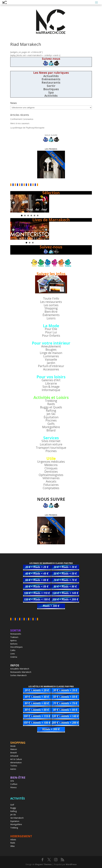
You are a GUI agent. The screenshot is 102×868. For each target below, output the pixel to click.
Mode (13, 746)
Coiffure (14, 784)
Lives (13, 654)
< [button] (14, 203)
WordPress (71, 864)
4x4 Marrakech (17, 818)
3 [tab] (28, 216)
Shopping (51, 308)
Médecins (51, 465)
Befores (14, 644)
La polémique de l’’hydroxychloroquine (27, 128)
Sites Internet (51, 441)
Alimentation (16, 762)
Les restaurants (51, 302)
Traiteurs (14, 637)
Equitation (15, 821)
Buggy (13, 808)
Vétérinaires (51, 478)
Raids (51, 404)
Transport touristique (51, 448)
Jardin (51, 363)
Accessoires (51, 369)
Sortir (51, 86)
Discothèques (16, 647)
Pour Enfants (51, 336)
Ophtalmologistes (51, 475)
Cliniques (51, 468)
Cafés (13, 650)
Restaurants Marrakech (21, 672)
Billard (51, 430)
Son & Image (51, 387)
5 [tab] (34, 216)
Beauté (14, 753)
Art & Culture (16, 759)
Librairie (51, 383)
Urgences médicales (51, 462)
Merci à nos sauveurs (20, 123)
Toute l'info (51, 298)
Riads (13, 843)
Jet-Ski (51, 414)
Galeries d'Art (51, 380)
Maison (14, 749)
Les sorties (51, 305)
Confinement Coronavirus (22, 119)
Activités (51, 96)
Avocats (51, 481)
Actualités (51, 76)
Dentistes (51, 472)
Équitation (51, 417)
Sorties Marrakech (18, 675)
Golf (12, 805)
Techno (14, 766)
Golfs (51, 424)
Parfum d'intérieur (51, 366)
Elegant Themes (43, 864)
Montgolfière (51, 427)
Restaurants (51, 82)
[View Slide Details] (30, 204)
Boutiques (51, 89)
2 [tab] (25, 216)
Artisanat (14, 756)
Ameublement (51, 346)
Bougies (51, 350)
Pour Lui (51, 332)
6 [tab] (38, 216)
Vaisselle (51, 359)
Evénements (51, 79)
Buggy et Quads (51, 407)
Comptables (51, 488)
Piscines (51, 420)
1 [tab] (22, 216)
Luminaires (51, 356)
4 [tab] (31, 216)
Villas (12, 846)
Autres (13, 769)
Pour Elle (51, 329)
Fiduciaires (51, 485)
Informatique (51, 390)
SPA (12, 781)
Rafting (51, 411)
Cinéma (14, 657)
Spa (51, 92)
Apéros (13, 640)
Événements (51, 315)
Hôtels (13, 840)
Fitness (13, 787)
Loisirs (51, 318)
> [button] (46, 203)
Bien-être (51, 312)
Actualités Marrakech (20, 669)
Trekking (51, 401)
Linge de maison (51, 353)
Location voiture (51, 444)
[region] (30, 204)
